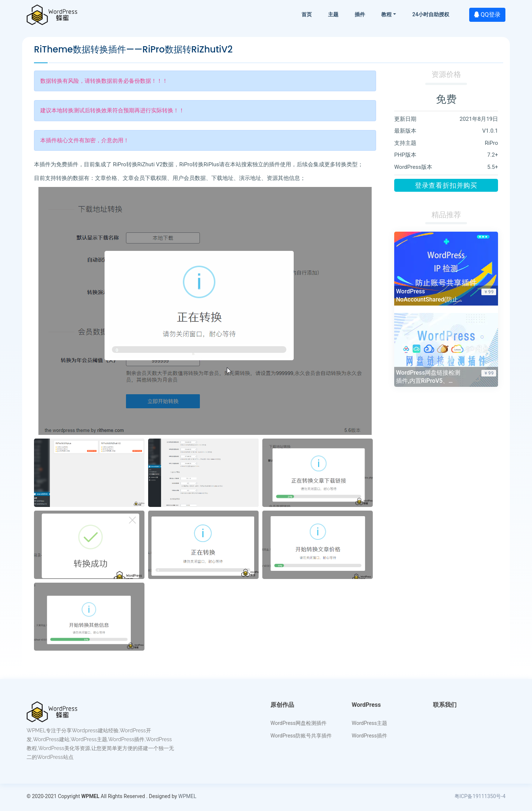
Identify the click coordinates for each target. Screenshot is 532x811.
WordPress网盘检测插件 (299, 723)
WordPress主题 (369, 723)
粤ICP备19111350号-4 (480, 796)
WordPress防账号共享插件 (301, 736)
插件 (360, 14)
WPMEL (187, 796)
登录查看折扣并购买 (446, 185)
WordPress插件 (369, 736)
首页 (307, 14)
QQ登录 (487, 15)
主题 (333, 14)
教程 (386, 14)
